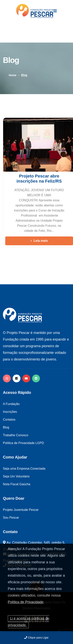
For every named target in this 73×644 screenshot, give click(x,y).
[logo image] (35, 11)
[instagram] (7, 378)
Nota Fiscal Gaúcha (17, 484)
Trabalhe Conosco (16, 435)
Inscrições (10, 412)
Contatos (9, 420)
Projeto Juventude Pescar (21, 510)
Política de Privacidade (26, 602)
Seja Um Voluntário (16, 476)
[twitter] (36, 378)
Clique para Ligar (36, 638)
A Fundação (11, 404)
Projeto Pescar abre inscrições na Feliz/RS (39, 179)
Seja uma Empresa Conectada (24, 469)
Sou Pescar (11, 518)
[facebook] (17, 378)
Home (13, 75)
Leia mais (39, 241)
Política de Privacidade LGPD (23, 443)
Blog (6, 427)
